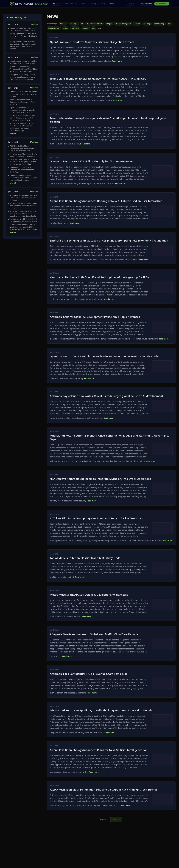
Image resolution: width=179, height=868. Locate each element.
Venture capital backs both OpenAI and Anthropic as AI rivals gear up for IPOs (24, 94)
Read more (117, 61)
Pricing (93, 3)
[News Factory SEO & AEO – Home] (29, 4)
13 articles (34, 88)
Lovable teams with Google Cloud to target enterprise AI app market (24, 220)
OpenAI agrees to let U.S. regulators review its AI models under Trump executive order (22, 110)
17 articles (34, 142)
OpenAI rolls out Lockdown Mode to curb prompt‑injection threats (23, 29)
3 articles (34, 24)
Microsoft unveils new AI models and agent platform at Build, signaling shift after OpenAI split (23, 214)
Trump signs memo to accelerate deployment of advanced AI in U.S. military (24, 36)
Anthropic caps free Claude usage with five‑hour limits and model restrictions (23, 206)
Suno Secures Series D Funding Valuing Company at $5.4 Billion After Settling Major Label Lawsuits (24, 227)
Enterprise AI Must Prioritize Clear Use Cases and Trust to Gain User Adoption (23, 198)
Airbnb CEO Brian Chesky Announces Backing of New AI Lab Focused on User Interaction (24, 69)
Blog (103, 3)
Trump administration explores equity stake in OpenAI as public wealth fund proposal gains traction (23, 45)
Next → (116, 819)
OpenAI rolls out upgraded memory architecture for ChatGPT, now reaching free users (24, 178)
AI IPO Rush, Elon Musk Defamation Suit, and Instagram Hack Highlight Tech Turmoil (23, 148)
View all (13, 133)
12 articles (34, 191)
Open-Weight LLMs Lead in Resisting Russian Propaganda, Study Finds (22, 170)
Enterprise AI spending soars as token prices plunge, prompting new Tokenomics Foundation (23, 77)
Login (130, 4)
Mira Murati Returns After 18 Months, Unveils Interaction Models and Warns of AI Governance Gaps (21, 127)
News (111, 3)
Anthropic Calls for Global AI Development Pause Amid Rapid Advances (23, 102)
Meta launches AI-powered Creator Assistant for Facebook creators (24, 155)
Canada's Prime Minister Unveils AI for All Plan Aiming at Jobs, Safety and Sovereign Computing (24, 162)
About (84, 3)
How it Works (71, 3)
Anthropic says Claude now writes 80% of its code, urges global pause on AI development (23, 118)
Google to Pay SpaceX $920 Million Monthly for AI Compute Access (24, 62)
